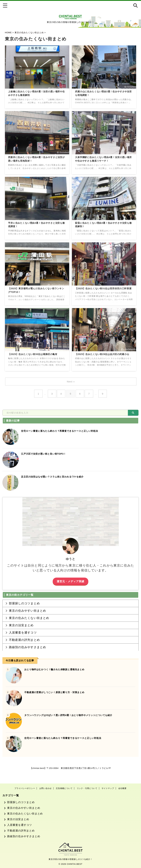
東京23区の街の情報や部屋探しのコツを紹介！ (70, 859)
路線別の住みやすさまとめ (27, 658)
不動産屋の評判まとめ (24, 649)
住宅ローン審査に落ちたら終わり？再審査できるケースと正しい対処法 (62, 431)
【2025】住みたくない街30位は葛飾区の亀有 (35, 354)
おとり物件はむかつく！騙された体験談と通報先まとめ (57, 681)
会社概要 (122, 788)
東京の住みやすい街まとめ (27, 613)
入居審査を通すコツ (23, 640)
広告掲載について (64, 788)
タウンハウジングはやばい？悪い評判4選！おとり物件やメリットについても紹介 (71, 726)
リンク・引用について (87, 788)
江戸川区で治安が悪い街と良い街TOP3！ (45, 454)
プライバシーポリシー (25, 788)
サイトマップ (108, 788)
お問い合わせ (46, 788)
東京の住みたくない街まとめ (29, 622)
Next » (71, 382)
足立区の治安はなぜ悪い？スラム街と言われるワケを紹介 (55, 477)
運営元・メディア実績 (71, 581)
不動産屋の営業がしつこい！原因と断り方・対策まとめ (57, 704)
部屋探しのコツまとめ (24, 604)
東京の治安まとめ (21, 631)
